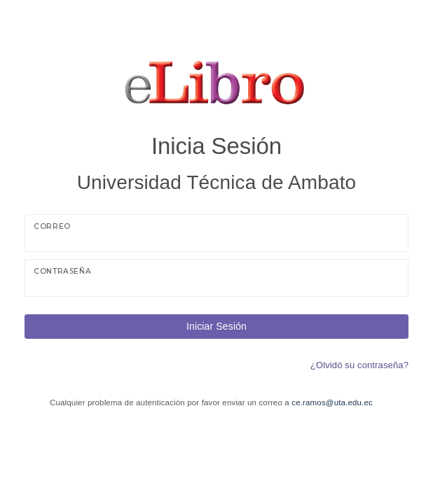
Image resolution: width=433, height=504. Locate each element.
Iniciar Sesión (216, 326)
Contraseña (62, 271)
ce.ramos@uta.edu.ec (332, 402)
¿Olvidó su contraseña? (359, 365)
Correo (52, 226)
